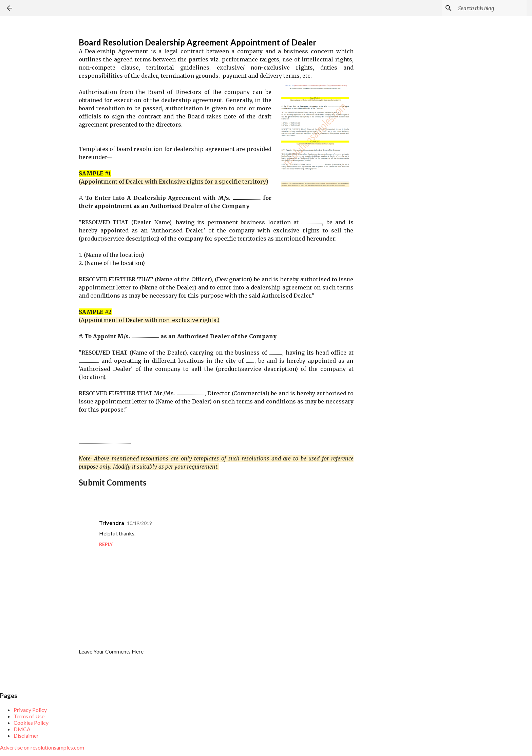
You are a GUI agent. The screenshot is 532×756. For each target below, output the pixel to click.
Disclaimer (26, 735)
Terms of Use (29, 716)
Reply (106, 544)
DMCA (22, 729)
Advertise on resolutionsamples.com (42, 747)
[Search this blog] (491, 8)
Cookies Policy (31, 723)
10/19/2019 (139, 523)
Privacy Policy (30, 710)
